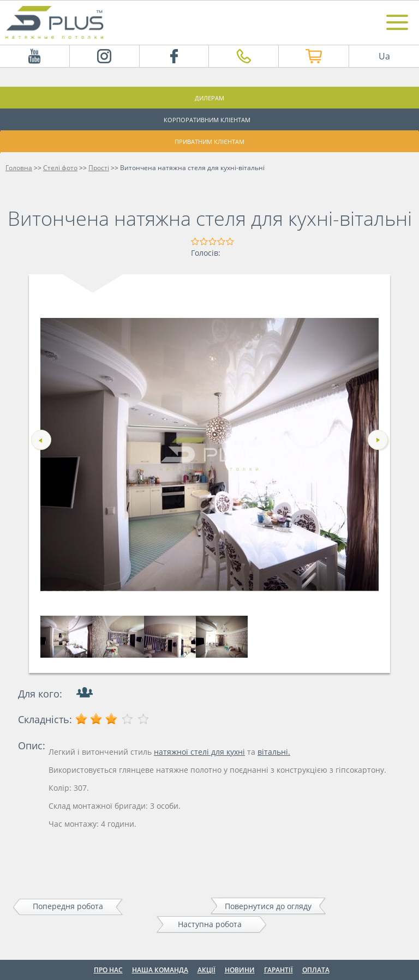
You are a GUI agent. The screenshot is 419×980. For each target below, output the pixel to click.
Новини (240, 970)
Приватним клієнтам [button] (209, 142)
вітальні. (274, 752)
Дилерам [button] (209, 98)
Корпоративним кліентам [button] (207, 120)
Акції (206, 970)
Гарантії (279, 970)
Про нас (108, 970)
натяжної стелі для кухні (199, 752)
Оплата (316, 970)
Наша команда (160, 970)
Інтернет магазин (298, 56)
